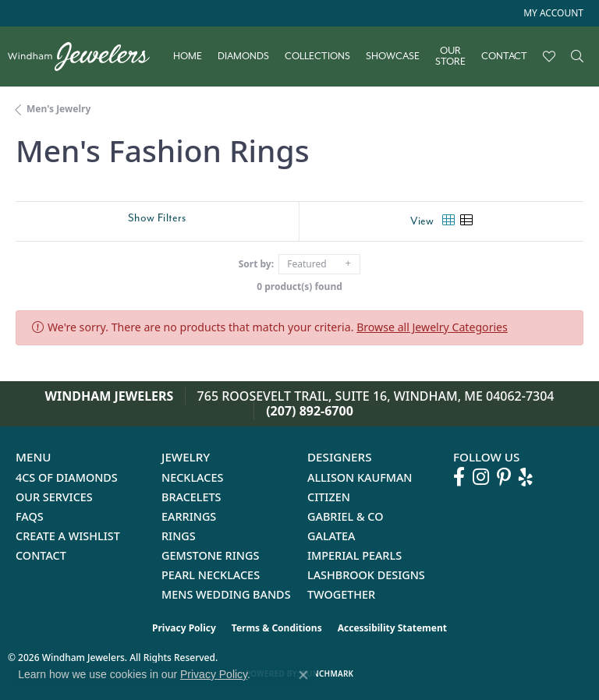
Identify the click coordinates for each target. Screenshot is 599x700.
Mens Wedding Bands (226, 594)
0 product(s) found (299, 286)
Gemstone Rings (210, 555)
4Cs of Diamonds (67, 477)
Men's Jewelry (58, 109)
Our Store (450, 57)
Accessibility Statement (392, 628)
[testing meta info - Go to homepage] (87, 57)
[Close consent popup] (303, 675)
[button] (552, 13)
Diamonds (243, 56)
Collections (317, 56)
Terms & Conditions (277, 628)
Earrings (189, 516)
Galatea (331, 536)
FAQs (30, 516)
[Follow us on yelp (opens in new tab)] (526, 477)
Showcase (393, 56)
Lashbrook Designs (366, 575)
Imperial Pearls (354, 555)
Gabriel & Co (345, 516)
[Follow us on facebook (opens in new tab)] (459, 477)
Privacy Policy (184, 628)
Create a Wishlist (68, 536)
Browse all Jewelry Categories (432, 327)
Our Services (54, 497)
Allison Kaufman (360, 477)
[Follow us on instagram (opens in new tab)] (481, 477)
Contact (504, 56)
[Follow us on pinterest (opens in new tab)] (504, 477)
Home (188, 56)
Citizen (329, 497)
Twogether (341, 594)
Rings (179, 536)
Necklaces (192, 477)
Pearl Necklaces (211, 575)
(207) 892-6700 (310, 411)
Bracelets (191, 497)
